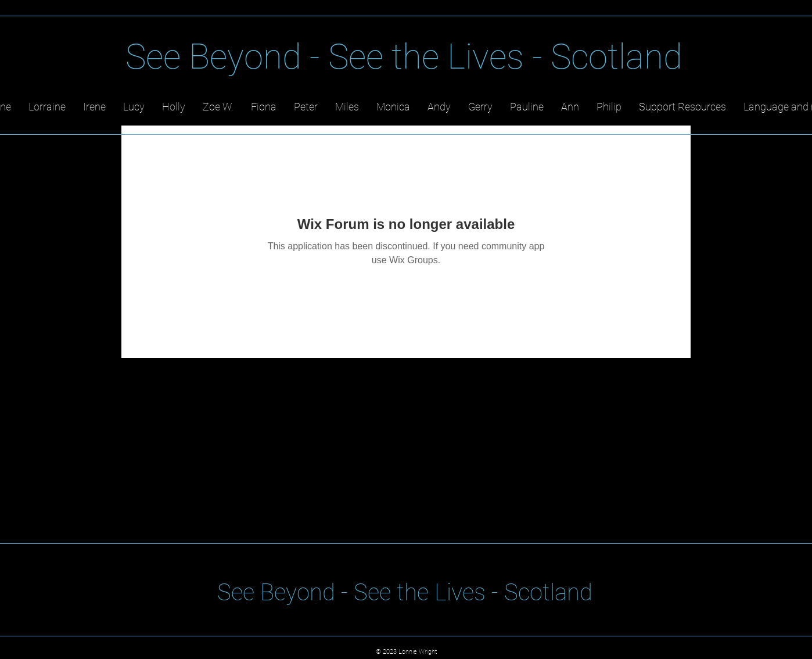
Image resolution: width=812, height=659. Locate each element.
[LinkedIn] (736, 69)
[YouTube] (764, 69)
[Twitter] (707, 69)
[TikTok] (793, 69)
